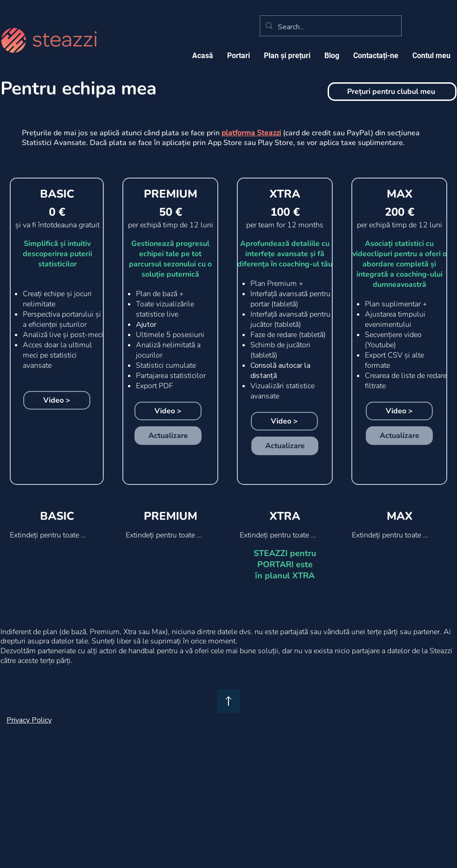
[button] (287, 56)
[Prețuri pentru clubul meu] (392, 92)
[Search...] (330, 27)
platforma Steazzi (251, 133)
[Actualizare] (168, 436)
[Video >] (57, 400)
